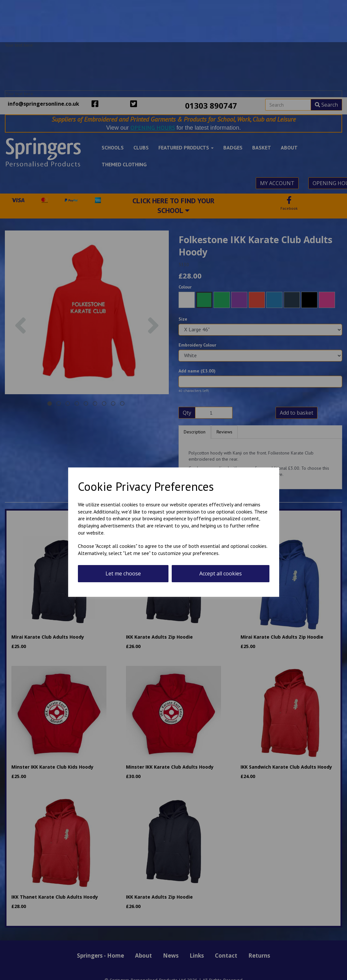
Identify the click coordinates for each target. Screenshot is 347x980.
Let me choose (123, 573)
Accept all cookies (221, 573)
